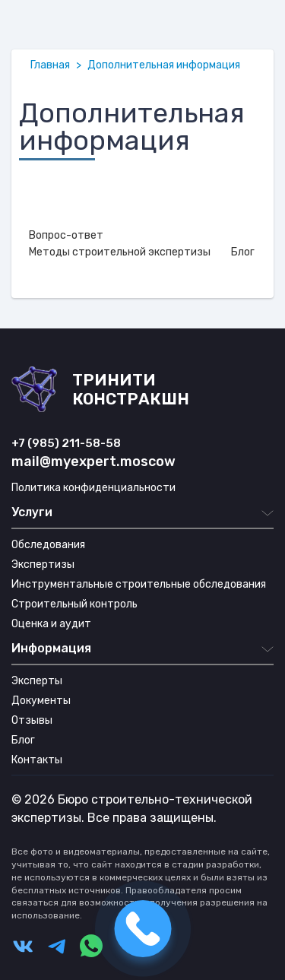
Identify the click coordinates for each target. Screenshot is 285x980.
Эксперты (37, 681)
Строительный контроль (74, 604)
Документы (41, 701)
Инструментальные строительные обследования (139, 584)
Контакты (37, 760)
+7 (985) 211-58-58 (66, 443)
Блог (23, 740)
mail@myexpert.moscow (93, 461)
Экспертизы (43, 565)
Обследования (48, 545)
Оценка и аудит (51, 624)
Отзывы (32, 720)
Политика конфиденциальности (93, 488)
